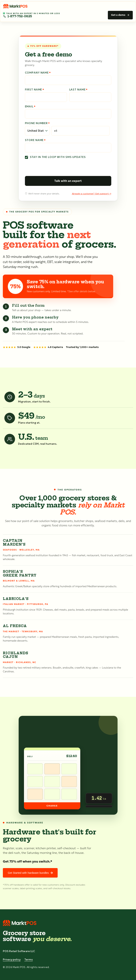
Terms (29, 959)
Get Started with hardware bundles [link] (30, 873)
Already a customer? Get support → (92, 194)
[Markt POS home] (16, 6)
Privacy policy (12, 959)
